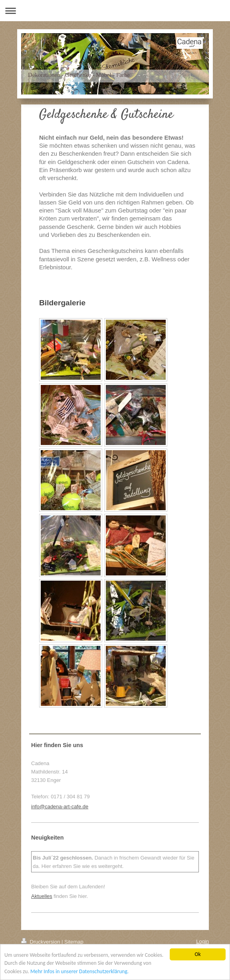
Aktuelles (42, 896)
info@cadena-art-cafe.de (60, 807)
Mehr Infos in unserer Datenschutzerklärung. (79, 972)
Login (202, 941)
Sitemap (74, 942)
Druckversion (41, 942)
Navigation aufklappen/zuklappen (115, 11)
